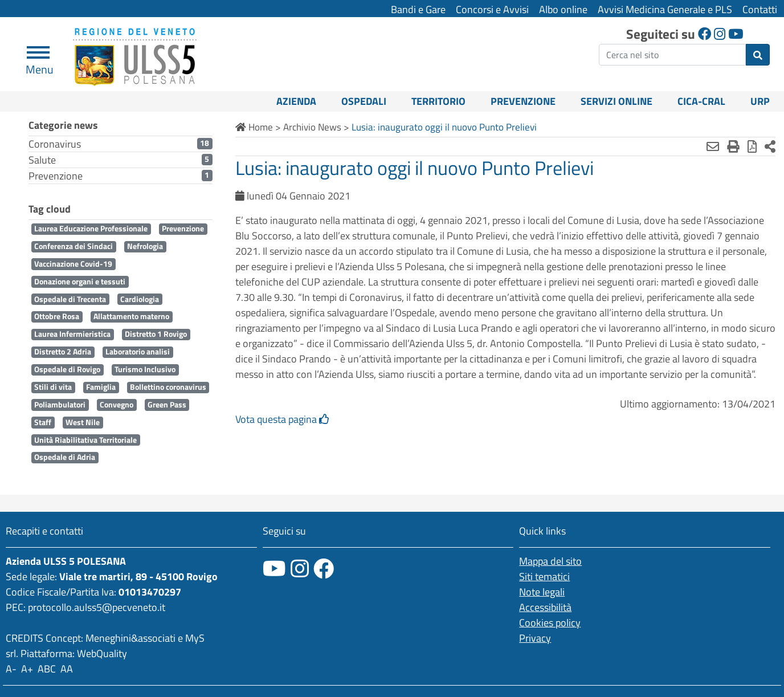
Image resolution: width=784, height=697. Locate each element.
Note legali (542, 592)
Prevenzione (523, 101)
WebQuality (102, 653)
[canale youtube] (274, 568)
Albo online (563, 9)
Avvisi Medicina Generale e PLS (665, 9)
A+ (27, 669)
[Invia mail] (713, 146)
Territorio (438, 101)
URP (760, 101)
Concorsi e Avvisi (492, 9)
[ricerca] (672, 55)
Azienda (296, 101)
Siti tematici (544, 576)
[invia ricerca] (758, 55)
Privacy (535, 638)
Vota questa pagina (282, 419)
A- (11, 669)
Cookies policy (550, 623)
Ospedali (364, 101)
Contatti (760, 9)
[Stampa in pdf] (752, 146)
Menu (40, 65)
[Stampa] (733, 146)
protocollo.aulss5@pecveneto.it (97, 607)
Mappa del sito (550, 561)
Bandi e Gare (418, 9)
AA (67, 669)
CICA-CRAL (701, 101)
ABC (47, 669)
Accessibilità (545, 607)
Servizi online (616, 101)
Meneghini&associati (130, 638)
